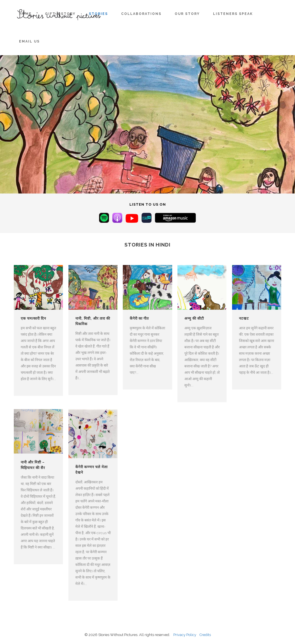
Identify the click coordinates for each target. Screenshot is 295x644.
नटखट (244, 318)
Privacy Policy (185, 635)
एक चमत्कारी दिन (33, 318)
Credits (205, 635)
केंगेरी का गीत (139, 318)
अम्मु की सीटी (194, 318)
